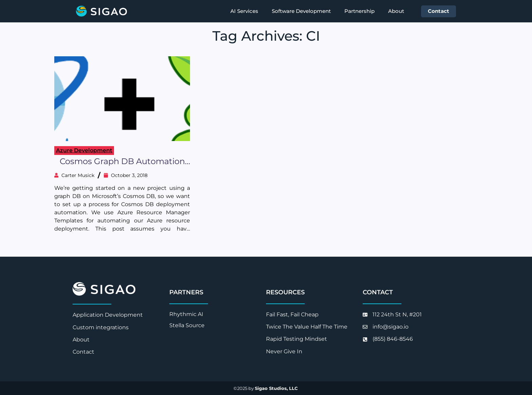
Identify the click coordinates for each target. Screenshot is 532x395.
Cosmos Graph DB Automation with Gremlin (122, 162)
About (396, 11)
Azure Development (84, 150)
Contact (439, 11)
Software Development (301, 11)
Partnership (359, 11)
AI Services (244, 11)
